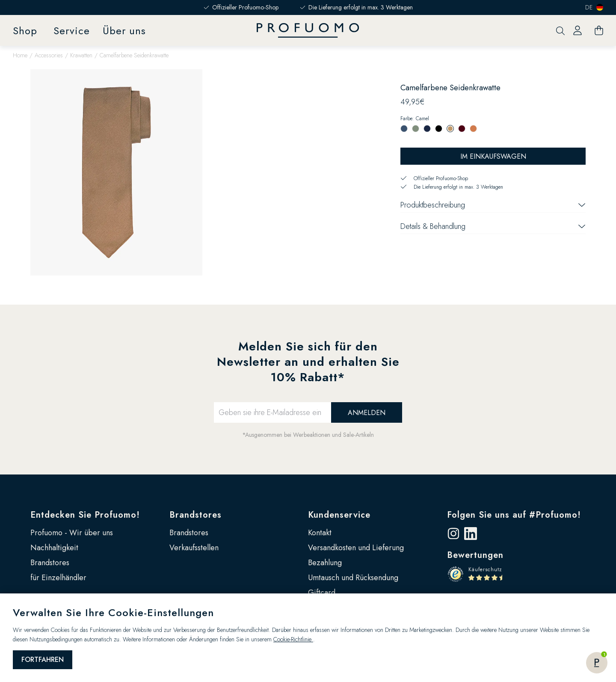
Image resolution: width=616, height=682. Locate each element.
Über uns (124, 31)
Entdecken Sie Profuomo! (85, 515)
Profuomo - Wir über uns (72, 533)
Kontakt (320, 533)
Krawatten (81, 55)
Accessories (49, 55)
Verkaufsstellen (194, 548)
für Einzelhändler (58, 578)
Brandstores (50, 563)
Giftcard (322, 593)
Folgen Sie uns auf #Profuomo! (514, 515)
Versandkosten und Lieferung (356, 548)
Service (72, 31)
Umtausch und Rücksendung (353, 578)
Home (20, 55)
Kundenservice (339, 515)
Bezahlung (325, 563)
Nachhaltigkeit (54, 548)
